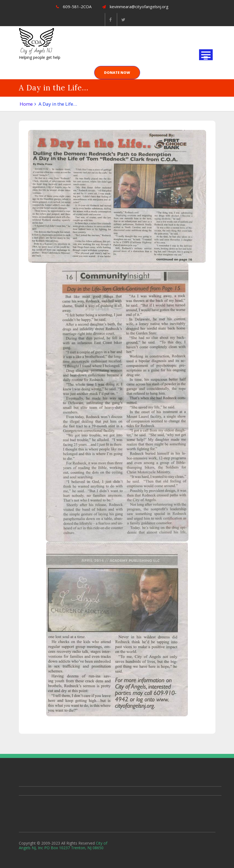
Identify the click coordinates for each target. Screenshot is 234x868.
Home (26, 104)
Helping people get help (40, 57)
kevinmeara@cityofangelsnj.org (135, 7)
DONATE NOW (117, 72)
